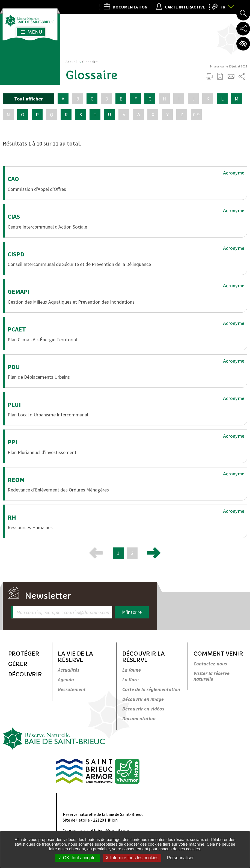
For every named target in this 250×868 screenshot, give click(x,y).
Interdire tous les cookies (132, 858)
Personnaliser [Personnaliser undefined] (180, 858)
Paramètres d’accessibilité (243, 44)
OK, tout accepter (78, 858)
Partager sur (242, 76)
